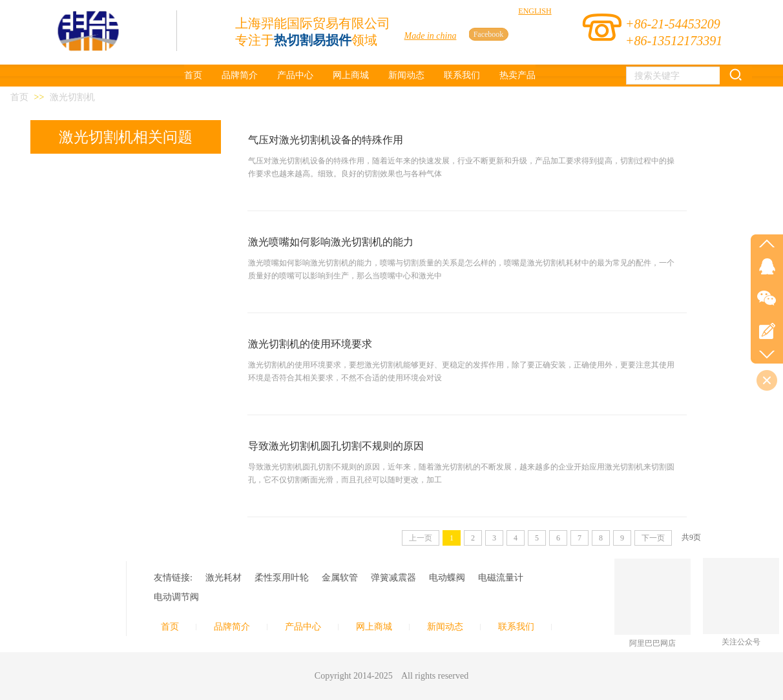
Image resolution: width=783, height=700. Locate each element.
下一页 (653, 538)
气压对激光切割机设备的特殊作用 (326, 140)
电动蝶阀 (447, 578)
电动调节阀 (176, 597)
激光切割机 (72, 97)
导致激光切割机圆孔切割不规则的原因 (336, 446)
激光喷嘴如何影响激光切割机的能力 (331, 242)
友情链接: (173, 578)
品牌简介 (232, 627)
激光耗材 (224, 578)
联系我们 (516, 627)
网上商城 (374, 627)
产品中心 (303, 627)
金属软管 (340, 578)
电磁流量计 (501, 578)
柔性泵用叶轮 (282, 578)
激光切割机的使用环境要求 (310, 344)
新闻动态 (445, 627)
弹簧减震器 (393, 578)
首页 (19, 97)
